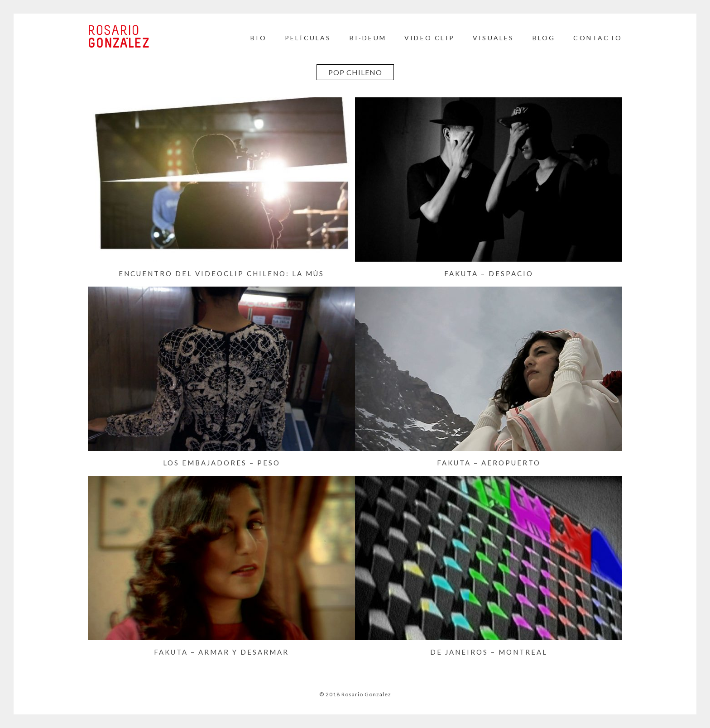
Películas (308, 38)
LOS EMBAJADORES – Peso (222, 463)
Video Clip (429, 38)
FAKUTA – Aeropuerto (489, 463)
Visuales (494, 38)
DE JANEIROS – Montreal (489, 652)
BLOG (544, 38)
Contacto (598, 38)
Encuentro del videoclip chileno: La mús (221, 273)
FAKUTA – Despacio (489, 273)
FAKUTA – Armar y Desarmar (221, 652)
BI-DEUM (368, 38)
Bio (259, 38)
